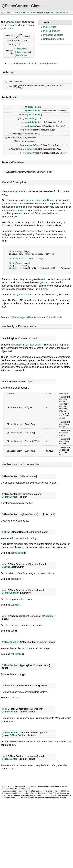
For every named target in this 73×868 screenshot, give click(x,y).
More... (11, 28)
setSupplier (31, 126)
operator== (30, 153)
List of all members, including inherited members (33, 64)
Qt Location (13, 13)
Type (15, 85)
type (27, 138)
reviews (36, 200)
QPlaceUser (48, 616)
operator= (30, 149)
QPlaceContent (13, 22)
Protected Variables (53, 35)
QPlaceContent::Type (13, 665)
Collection (18, 82)
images (27, 200)
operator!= (30, 145)
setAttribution (32, 122)
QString (6, 532)
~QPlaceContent (33, 115)
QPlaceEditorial (21, 49)
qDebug (13, 268)
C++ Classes (27, 13)
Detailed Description (54, 39)
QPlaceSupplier (10, 592)
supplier (29, 134)
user (27, 141)
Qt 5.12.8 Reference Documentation (51, 13)
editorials (50, 200)
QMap (17, 345)
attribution (30, 118)
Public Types (50, 27)
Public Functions (52, 31)
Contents (45, 22)
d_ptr (49, 172)
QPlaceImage (20, 52)
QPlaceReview (21, 55)
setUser (29, 130)
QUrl (27, 254)
